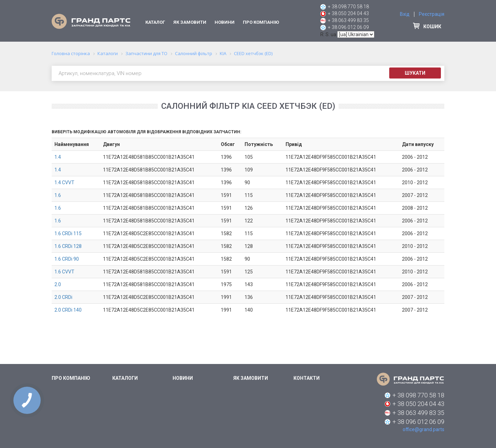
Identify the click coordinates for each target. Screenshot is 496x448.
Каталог (155, 22)
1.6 (58, 195)
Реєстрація (432, 14)
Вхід (405, 14)
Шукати (415, 73)
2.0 (58, 284)
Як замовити (190, 22)
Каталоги (125, 378)
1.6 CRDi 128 (68, 246)
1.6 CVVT (64, 272)
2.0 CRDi (63, 297)
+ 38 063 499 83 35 (348, 20)
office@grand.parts (423, 429)
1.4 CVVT (64, 183)
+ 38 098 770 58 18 (348, 7)
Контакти (307, 378)
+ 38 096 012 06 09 (348, 27)
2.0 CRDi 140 (68, 310)
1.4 (58, 157)
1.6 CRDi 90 (67, 259)
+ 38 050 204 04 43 (348, 13)
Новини (225, 22)
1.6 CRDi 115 (68, 233)
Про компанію (261, 22)
